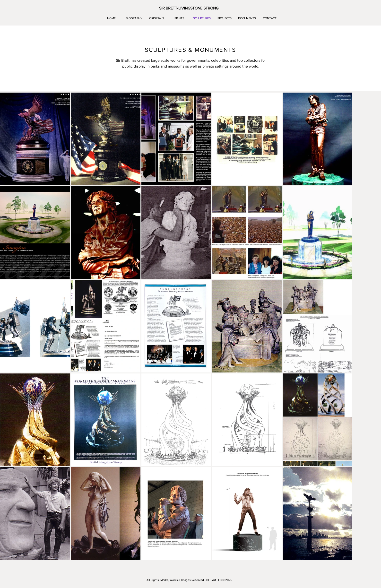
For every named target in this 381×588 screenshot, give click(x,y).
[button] (189, 8)
